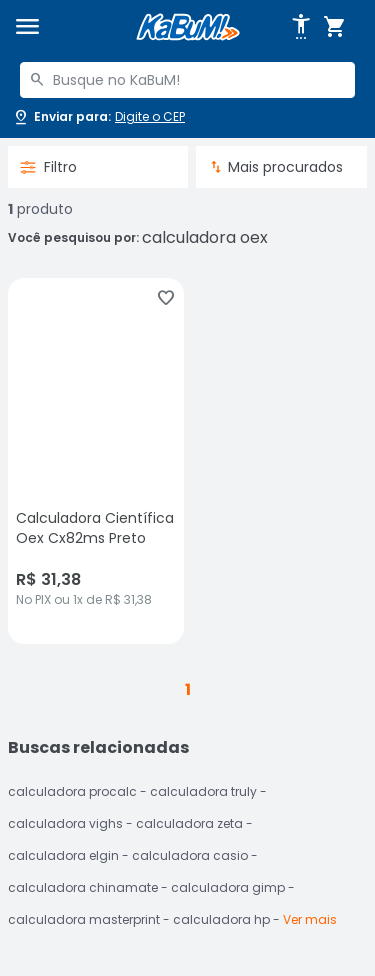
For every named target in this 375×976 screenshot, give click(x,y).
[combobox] (187, 80)
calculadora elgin (63, 855)
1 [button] (188, 689)
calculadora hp (221, 919)
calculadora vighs (65, 823)
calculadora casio (190, 855)
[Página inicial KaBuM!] (188, 27)
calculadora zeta (189, 823)
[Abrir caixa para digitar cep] (98, 117)
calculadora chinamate (83, 887)
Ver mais (310, 919)
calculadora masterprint (84, 919)
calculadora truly (203, 791)
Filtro (48, 167)
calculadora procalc (72, 791)
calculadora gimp (228, 887)
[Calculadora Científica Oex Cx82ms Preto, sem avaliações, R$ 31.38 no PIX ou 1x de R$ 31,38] (96, 461)
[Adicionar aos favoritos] (166, 298)
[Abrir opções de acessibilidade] (301, 27)
